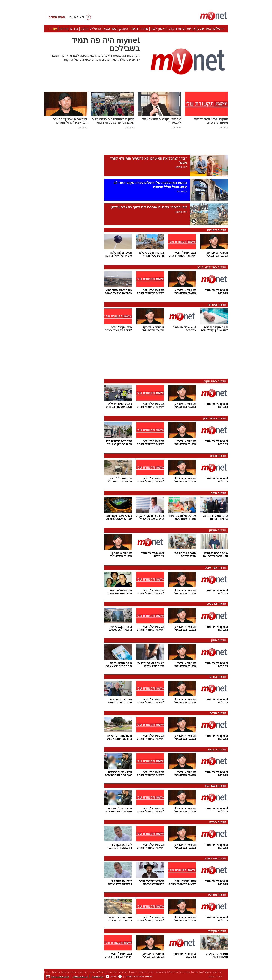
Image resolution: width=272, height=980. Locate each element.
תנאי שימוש (97, 976)
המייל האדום (57, 17)
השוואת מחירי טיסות (143, 976)
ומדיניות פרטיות (80, 976)
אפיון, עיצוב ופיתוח (57, 976)
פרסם (111, 976)
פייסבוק (125, 976)
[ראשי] (213, 16)
